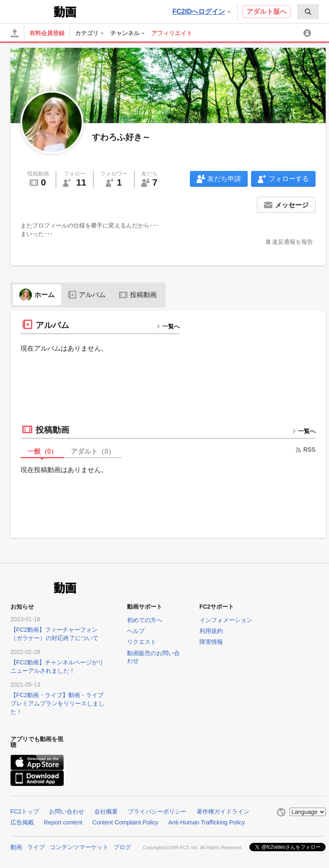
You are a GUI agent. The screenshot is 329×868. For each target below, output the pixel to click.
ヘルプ (136, 631)
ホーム (37, 295)
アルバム (87, 295)
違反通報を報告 (293, 242)
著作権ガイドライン (223, 811)
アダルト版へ (267, 12)
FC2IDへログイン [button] (201, 12)
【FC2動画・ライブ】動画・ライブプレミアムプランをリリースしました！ (57, 703)
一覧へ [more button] (168, 326)
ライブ (36, 847)
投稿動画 (138, 295)
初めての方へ (145, 620)
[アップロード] (15, 33)
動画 (16, 847)
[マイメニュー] (308, 33)
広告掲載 (22, 822)
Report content (63, 822)
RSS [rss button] (305, 449)
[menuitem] (308, 12)
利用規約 (211, 631)
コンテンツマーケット (79, 847)
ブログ (122, 847)
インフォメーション (226, 620)
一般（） (43, 451)
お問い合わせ (67, 811)
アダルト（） (93, 451)
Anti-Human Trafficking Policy (207, 822)
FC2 (31, 11)
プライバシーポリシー (157, 811)
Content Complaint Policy (125, 822)
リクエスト (142, 642)
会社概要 (106, 811)
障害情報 (211, 642)
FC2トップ (25, 811)
